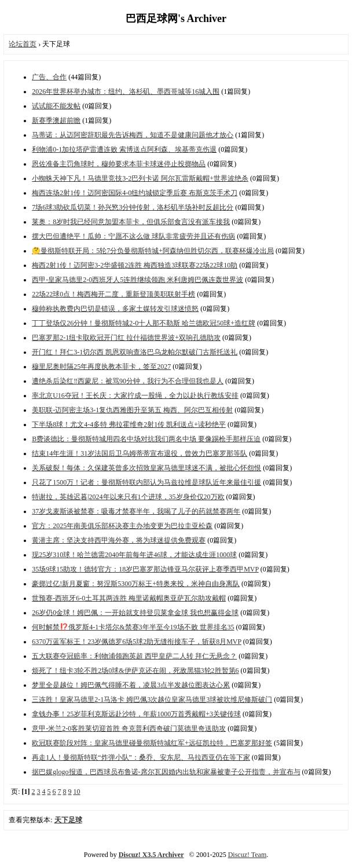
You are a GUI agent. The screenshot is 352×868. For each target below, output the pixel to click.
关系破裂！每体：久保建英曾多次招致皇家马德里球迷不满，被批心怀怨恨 (146, 468)
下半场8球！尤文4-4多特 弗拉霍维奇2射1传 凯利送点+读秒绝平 (129, 424)
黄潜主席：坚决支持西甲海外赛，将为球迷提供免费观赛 (119, 540)
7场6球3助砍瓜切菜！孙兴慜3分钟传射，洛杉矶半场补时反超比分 (133, 207)
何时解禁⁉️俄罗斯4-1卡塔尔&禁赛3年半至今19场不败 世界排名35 (133, 627)
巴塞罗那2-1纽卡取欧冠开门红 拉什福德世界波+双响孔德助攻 (126, 338)
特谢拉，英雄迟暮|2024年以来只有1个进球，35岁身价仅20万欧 (128, 497)
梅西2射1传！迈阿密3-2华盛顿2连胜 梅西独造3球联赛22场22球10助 (135, 265)
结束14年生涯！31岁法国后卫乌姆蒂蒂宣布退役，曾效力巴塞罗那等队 (140, 453)
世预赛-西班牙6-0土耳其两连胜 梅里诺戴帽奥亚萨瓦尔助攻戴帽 (129, 598)
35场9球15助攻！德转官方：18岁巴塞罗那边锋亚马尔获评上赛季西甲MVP (145, 569)
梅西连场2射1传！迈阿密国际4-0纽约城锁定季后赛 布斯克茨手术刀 (135, 193)
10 (77, 792)
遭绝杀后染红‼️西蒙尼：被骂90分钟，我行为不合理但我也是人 (128, 381)
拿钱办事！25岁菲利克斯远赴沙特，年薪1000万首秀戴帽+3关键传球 (136, 714)
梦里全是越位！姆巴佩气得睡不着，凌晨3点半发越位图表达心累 (131, 685)
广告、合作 (49, 77)
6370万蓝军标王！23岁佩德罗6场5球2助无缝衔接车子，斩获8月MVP (137, 642)
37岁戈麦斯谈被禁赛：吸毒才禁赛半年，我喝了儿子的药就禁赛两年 (136, 511)
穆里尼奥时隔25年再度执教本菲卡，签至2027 (101, 367)
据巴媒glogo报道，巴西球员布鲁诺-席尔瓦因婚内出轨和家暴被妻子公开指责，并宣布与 (166, 772)
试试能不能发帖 (56, 106)
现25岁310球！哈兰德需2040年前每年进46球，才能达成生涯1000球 (134, 555)
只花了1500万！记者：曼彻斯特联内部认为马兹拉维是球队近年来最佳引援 (146, 482)
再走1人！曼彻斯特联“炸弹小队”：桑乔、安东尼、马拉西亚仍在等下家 (141, 757)
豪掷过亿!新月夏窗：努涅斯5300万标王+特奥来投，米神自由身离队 (136, 584)
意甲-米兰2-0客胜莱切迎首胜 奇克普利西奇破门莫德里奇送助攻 (129, 728)
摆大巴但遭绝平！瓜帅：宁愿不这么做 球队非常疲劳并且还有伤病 (133, 236)
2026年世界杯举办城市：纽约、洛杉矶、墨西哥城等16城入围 (126, 91)
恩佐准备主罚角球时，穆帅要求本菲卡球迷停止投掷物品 (119, 164)
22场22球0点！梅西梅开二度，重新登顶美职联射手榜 (113, 294)
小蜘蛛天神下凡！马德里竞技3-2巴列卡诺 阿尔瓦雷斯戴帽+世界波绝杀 (140, 178)
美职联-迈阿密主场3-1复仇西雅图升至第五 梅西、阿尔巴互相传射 (132, 410)
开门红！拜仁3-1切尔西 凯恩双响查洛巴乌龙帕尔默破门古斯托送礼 (135, 352)
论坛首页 (23, 44)
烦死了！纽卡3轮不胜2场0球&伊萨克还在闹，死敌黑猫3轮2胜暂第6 (135, 671)
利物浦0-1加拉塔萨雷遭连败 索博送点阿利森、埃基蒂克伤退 (124, 149)
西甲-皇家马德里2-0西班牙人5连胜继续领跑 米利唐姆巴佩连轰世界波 (137, 280)
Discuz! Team (247, 855)
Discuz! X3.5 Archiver (151, 855)
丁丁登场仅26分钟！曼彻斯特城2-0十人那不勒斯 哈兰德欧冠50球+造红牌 (144, 323)
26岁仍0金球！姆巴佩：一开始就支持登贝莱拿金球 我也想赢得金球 (135, 613)
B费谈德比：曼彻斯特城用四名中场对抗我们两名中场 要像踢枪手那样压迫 (146, 439)
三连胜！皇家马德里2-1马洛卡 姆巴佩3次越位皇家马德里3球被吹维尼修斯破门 (152, 699)
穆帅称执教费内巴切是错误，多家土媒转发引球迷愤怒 (115, 309)
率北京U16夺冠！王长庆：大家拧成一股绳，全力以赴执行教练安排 (135, 395)
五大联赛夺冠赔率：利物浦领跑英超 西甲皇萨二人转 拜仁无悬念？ (134, 656)
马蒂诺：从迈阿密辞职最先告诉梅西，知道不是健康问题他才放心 (133, 135)
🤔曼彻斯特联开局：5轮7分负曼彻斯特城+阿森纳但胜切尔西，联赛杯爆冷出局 (153, 251)
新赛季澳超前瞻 (56, 120)
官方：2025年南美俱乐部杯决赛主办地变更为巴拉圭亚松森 (122, 526)
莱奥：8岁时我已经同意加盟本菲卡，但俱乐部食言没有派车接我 (131, 222)
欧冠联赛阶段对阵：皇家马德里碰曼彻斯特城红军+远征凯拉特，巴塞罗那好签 (152, 743)
